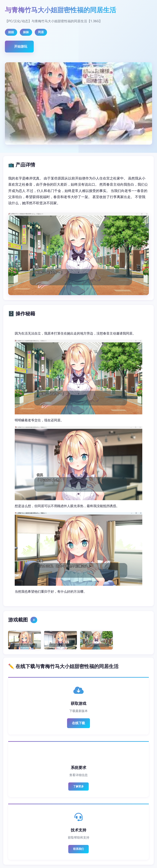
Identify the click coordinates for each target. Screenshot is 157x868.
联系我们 (78, 849)
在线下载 (78, 723)
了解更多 (78, 786)
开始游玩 (21, 46)
